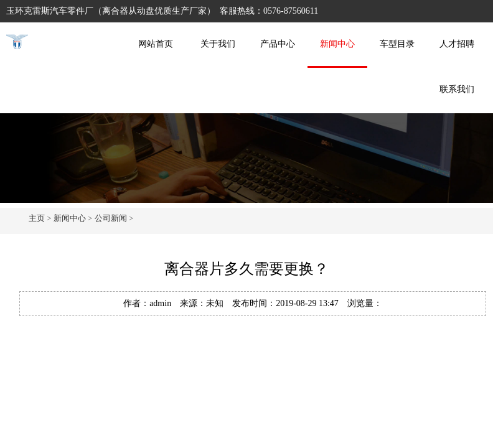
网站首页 (156, 44)
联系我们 (457, 89)
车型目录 (397, 44)
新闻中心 (337, 44)
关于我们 (218, 44)
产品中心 (278, 44)
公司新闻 (111, 218)
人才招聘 (457, 44)
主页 (37, 218)
